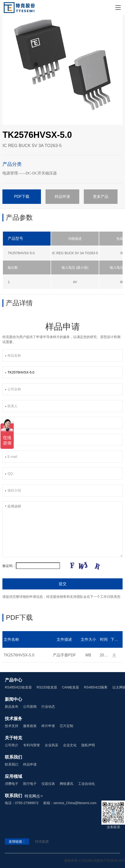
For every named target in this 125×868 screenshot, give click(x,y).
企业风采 (52, 745)
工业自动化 (86, 784)
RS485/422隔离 (96, 687)
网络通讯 (66, 784)
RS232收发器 (47, 687)
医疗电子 (30, 784)
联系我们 (12, 764)
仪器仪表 (48, 784)
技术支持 (12, 726)
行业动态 (48, 707)
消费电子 (12, 784)
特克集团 (42, 841)
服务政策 (30, 726)
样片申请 (48, 726)
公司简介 (12, 745)
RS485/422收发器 (18, 687)
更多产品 (101, 197)
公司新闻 (30, 707)
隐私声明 (88, 745)
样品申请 (62, 197)
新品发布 (12, 707)
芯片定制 (66, 726)
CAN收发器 (71, 687)
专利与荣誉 (32, 745)
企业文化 (70, 745)
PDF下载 (22, 197)
